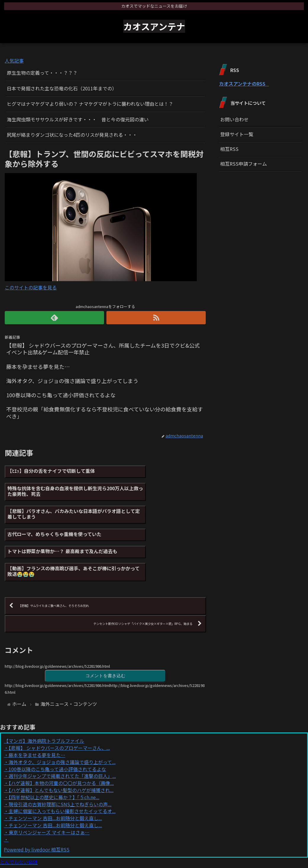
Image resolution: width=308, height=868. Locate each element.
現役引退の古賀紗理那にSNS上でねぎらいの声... (60, 757)
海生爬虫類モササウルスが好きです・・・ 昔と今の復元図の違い (78, 119)
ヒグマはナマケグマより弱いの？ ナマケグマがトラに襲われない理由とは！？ (90, 104)
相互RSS (229, 149)
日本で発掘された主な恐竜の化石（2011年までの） (62, 88)
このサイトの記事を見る (31, 287)
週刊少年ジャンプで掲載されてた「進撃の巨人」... (62, 729)
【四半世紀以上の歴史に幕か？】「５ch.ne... (54, 750)
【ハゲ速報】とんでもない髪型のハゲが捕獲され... (61, 743)
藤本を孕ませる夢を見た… (37, 708)
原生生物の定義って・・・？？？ (42, 73)
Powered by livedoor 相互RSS (37, 802)
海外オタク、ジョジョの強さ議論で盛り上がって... (62, 715)
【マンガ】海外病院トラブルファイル (44, 693)
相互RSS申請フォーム (244, 164)
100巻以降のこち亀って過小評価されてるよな (57, 722)
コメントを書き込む (105, 628)
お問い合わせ (234, 119)
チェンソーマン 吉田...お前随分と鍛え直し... (55, 771)
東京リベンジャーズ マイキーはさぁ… (49, 785)
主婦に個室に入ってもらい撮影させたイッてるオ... (62, 764)
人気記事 (14, 61)
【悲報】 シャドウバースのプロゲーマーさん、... (59, 701)
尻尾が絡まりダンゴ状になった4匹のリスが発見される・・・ (72, 135)
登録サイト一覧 (237, 134)
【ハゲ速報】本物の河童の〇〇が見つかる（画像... (61, 736)
